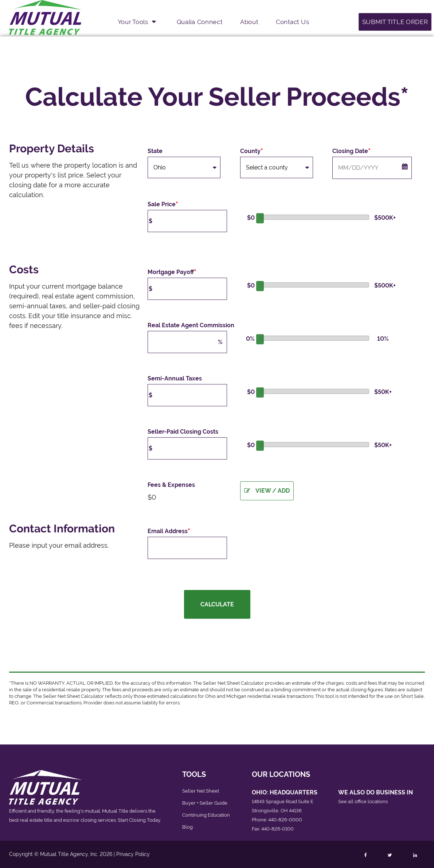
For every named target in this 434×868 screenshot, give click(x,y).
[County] (277, 167)
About (249, 21)
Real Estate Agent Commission (191, 325)
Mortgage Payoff (172, 272)
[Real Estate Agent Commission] (187, 342)
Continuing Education (206, 815)
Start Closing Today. (139, 820)
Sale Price (163, 204)
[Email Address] (187, 548)
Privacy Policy (133, 854)
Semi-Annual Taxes (175, 378)
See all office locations (363, 801)
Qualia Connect (200, 21)
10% (383, 339)
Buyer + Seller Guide (205, 803)
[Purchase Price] (187, 221)
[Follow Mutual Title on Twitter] (390, 855)
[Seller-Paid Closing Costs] (187, 448)
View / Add (267, 491)
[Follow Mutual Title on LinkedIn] (415, 855)
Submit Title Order (395, 21)
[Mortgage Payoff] (187, 289)
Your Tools (133, 21)
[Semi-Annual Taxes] (187, 395)
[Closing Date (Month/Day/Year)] (372, 168)
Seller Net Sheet (201, 791)
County (252, 151)
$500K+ (382, 218)
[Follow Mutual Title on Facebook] (365, 855)
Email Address (169, 531)
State (155, 151)
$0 (251, 218)
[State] (184, 167)
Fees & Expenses (171, 485)
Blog (187, 827)
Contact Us (292, 21)
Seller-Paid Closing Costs (183, 432)
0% (250, 339)
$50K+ (382, 392)
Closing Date (351, 151)
